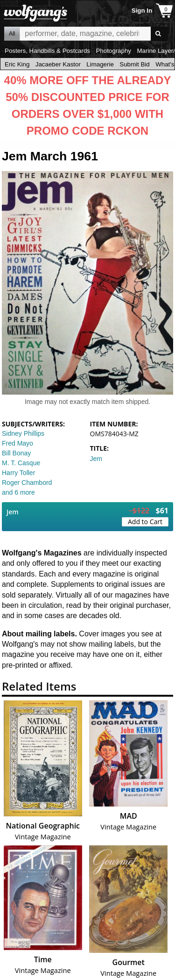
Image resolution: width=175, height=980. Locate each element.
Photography (113, 51)
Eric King (17, 64)
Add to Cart (145, 522)
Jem (96, 459)
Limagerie (100, 64)
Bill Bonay (16, 453)
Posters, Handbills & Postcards (47, 51)
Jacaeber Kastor (58, 64)
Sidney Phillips (23, 433)
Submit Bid (134, 64)
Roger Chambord (27, 483)
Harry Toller (18, 473)
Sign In (142, 11)
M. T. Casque (21, 463)
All (12, 34)
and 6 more (18, 492)
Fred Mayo (17, 443)
